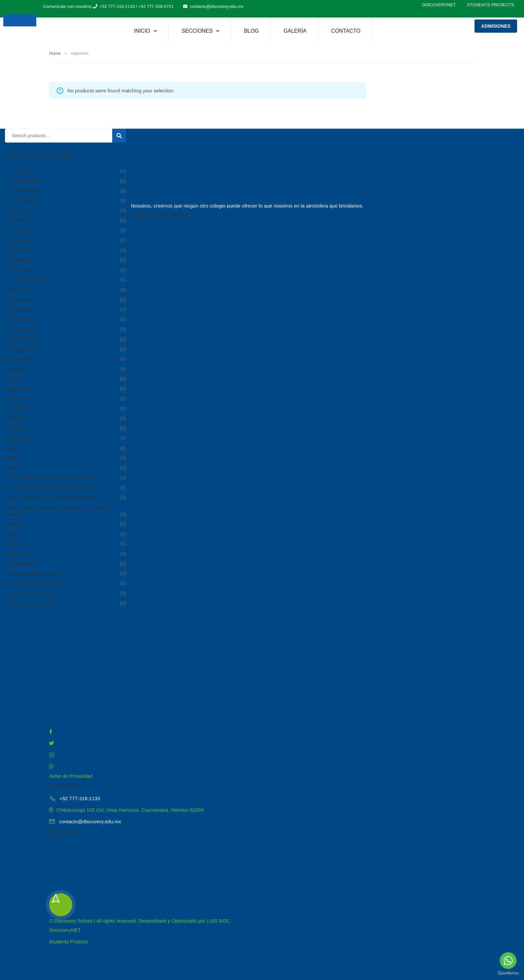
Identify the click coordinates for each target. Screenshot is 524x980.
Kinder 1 (14, 448)
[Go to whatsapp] (508, 961)
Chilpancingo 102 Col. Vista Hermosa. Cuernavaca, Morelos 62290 (126, 810)
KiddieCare (17, 438)
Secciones (197, 31)
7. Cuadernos (20, 319)
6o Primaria (18, 309)
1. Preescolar (19, 171)
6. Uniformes (19, 299)
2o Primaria (18, 230)
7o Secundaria (21, 329)
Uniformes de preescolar (32, 573)
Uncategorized (21, 563)
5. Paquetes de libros (28, 280)
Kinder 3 (14, 468)
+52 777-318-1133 (117, 6)
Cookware (16, 369)
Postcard (15, 544)
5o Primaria (18, 290)
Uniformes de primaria (29, 593)
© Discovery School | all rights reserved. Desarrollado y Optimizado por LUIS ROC (140, 921)
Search (122, 136)
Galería (295, 31)
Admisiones (496, 26)
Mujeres (14, 534)
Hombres (15, 428)
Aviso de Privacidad (71, 776)
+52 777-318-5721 (156, 6)
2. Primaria (17, 220)
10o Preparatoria (23, 181)
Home (55, 53)
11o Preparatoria (23, 191)
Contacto (346, 31)
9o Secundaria (21, 349)
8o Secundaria (21, 339)
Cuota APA (17, 389)
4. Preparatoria (21, 260)
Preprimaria (18, 554)
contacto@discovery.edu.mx (217, 6)
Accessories (18, 359)
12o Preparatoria (23, 200)
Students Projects (491, 5)
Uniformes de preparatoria (34, 583)
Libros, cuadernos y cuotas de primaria (48, 488)
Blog (251, 31)
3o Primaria (18, 250)
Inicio (142, 31)
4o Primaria (18, 270)
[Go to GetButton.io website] (508, 973)
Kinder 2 (14, 458)
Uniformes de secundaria (33, 603)
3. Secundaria (20, 240)
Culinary (14, 379)
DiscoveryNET (439, 5)
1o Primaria (18, 210)
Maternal (15, 524)
